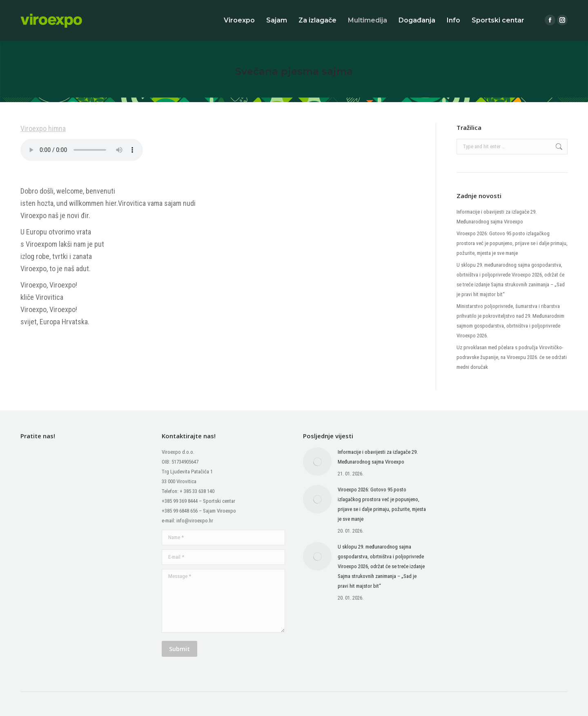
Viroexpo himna (43, 128)
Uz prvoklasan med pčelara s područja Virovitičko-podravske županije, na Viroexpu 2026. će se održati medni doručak (512, 357)
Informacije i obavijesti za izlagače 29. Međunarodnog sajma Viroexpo (497, 217)
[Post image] (317, 462)
